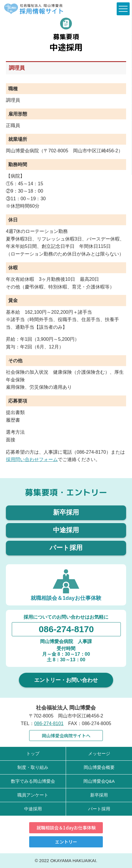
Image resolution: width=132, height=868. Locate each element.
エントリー (66, 842)
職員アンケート (33, 795)
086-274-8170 (66, 629)
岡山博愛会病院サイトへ (66, 736)
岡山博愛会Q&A (99, 781)
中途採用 (66, 530)
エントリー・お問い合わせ (66, 680)
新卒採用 (66, 512)
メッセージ (99, 753)
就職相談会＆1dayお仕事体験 (66, 828)
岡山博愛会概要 (99, 767)
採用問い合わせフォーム (32, 459)
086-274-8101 (49, 723)
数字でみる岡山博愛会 (33, 781)
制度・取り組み (33, 767)
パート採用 (66, 548)
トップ (33, 753)
